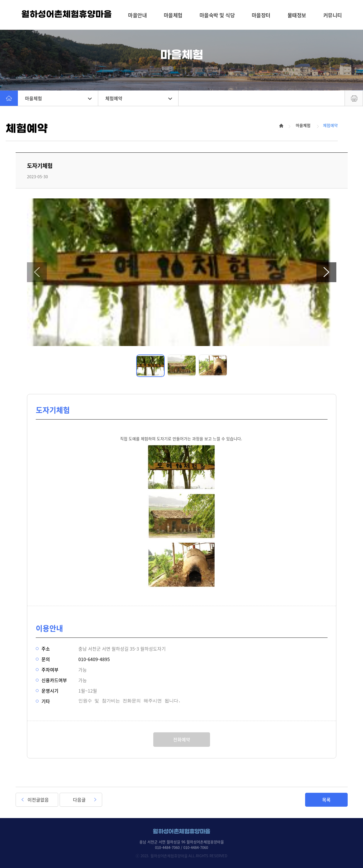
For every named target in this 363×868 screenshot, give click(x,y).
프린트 (354, 98)
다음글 (79, 800)
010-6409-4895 (94, 659)
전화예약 (182, 739)
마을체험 (58, 98)
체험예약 (139, 98)
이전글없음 (38, 800)
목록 (326, 800)
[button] (37, 272)
